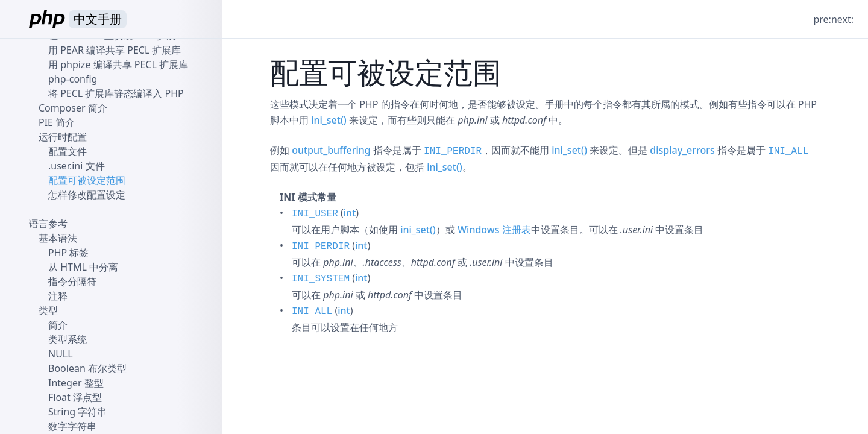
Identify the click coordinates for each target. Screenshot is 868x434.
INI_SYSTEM (321, 279)
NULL (61, 354)
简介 (58, 325)
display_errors (682, 150)
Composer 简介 (73, 108)
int (350, 213)
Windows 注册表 (494, 230)
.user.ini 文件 (77, 166)
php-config (73, 79)
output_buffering (331, 150)
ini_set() (329, 120)
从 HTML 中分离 (83, 267)
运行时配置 (63, 137)
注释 (58, 296)
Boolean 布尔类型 (87, 368)
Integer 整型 (76, 383)
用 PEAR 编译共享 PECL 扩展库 (115, 50)
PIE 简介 (57, 122)
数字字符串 (72, 426)
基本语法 (58, 238)
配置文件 (68, 151)
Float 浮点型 (75, 397)
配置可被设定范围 (87, 180)
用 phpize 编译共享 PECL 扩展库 (118, 64)
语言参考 (48, 224)
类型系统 (68, 339)
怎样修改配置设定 (87, 195)
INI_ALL (788, 151)
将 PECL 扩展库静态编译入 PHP (116, 93)
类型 (48, 310)
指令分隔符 (72, 281)
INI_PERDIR (453, 151)
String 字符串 (77, 412)
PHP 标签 (68, 253)
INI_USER (315, 214)
